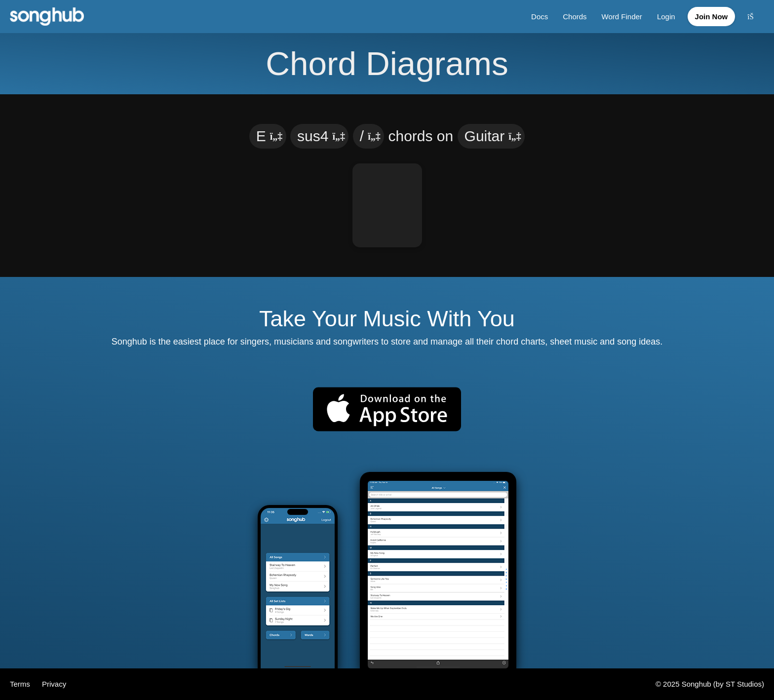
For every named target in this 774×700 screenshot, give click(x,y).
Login (666, 17)
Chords (575, 17)
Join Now (712, 17)
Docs (540, 17)
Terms (21, 684)
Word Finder (622, 17)
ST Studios (744, 684)
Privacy (54, 684)
